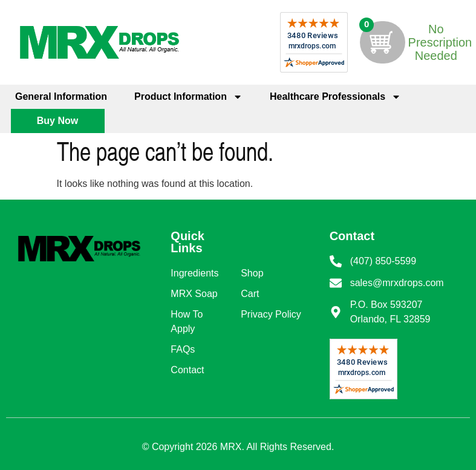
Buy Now (57, 121)
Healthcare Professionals (335, 97)
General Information (61, 96)
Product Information (188, 97)
